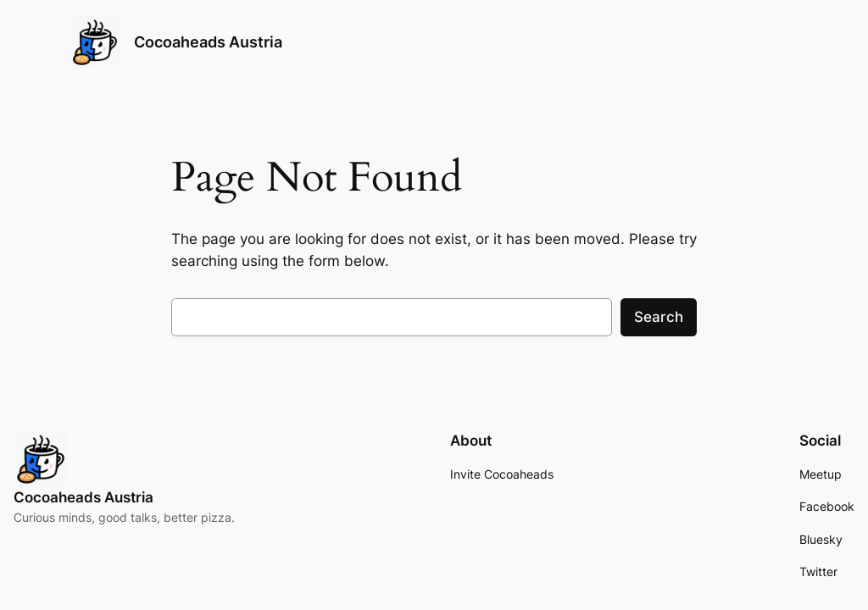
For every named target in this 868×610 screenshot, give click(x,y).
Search (659, 317)
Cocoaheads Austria (208, 42)
